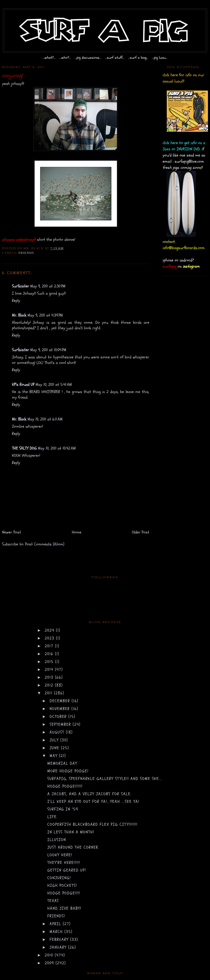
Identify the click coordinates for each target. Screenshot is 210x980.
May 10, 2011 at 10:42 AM (57, 448)
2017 (50, 646)
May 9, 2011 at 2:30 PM (48, 286)
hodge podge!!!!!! (65, 786)
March (57, 932)
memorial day (62, 763)
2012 (50, 685)
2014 (50, 670)
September (61, 724)
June (55, 748)
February (60, 939)
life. (52, 817)
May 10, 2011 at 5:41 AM (54, 385)
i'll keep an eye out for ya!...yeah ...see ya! (93, 802)
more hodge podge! (68, 771)
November (61, 709)
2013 (50, 677)
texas (53, 901)
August (58, 732)
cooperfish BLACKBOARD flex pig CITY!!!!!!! (92, 824)
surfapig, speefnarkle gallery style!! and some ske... (105, 779)
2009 (50, 963)
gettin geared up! (67, 870)
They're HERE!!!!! (64, 863)
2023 (50, 638)
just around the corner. (73, 847)
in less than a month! (71, 832)
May (54, 756)
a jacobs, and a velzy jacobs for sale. (89, 794)
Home (77, 532)
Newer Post (12, 532)
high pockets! (62, 885)
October (59, 717)
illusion (57, 840)
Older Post (141, 532)
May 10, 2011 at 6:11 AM (45, 419)
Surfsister (20, 286)
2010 (50, 955)
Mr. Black (19, 315)
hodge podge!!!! (64, 893)
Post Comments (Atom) (45, 544)
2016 (50, 654)
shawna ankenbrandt (19, 240)
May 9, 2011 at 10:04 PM (48, 350)
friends (26, 253)
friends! (56, 916)
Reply (16, 301)
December (61, 701)
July (55, 740)
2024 (50, 630)
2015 (50, 662)
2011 (49, 693)
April (56, 924)
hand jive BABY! (64, 908)
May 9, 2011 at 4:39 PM (45, 315)
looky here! (60, 855)
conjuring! (59, 878)
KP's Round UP (23, 385)
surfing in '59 (63, 809)
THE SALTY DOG (24, 448)
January (59, 947)
